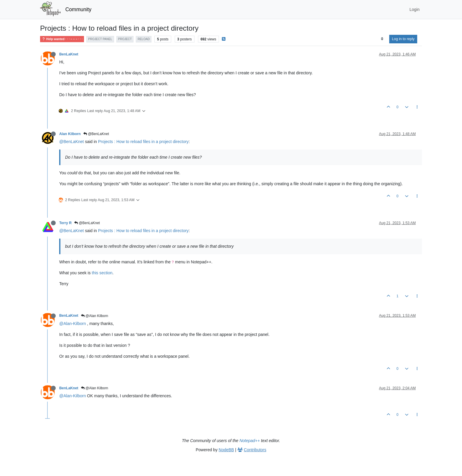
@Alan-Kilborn (72, 324)
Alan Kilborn (70, 134)
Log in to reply (403, 39)
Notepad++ (250, 441)
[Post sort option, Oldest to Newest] (382, 39)
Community (79, 9)
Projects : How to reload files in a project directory (143, 142)
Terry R (65, 223)
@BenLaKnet (96, 134)
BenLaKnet (69, 54)
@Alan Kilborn (95, 316)
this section (102, 273)
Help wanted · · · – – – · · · (62, 39)
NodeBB (226, 450)
